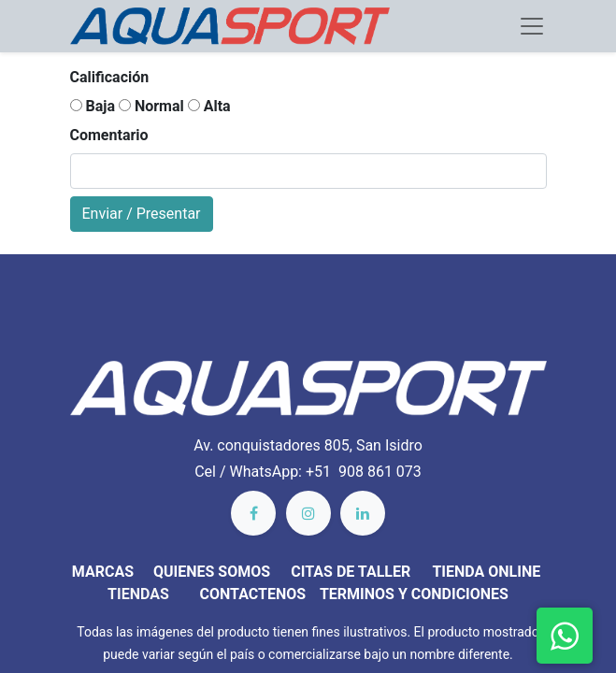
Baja (93, 106)
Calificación (110, 77)
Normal (151, 106)
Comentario (109, 135)
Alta (209, 106)
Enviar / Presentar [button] (142, 214)
